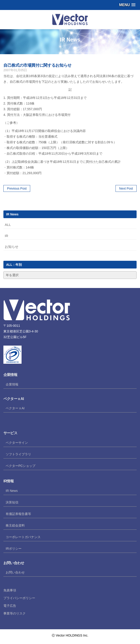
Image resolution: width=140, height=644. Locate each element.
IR (6, 236)
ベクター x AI (15, 408)
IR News (12, 491)
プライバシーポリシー (19, 598)
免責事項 (10, 590)
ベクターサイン (17, 443)
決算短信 (12, 502)
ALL (8, 225)
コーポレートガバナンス (23, 537)
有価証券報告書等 (18, 514)
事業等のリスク (15, 613)
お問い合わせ (15, 572)
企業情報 (12, 384)
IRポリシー (14, 549)
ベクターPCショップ (21, 466)
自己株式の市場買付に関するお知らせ (37, 65)
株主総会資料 (15, 525)
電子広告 (10, 606)
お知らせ (12, 247)
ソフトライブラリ (18, 454)
